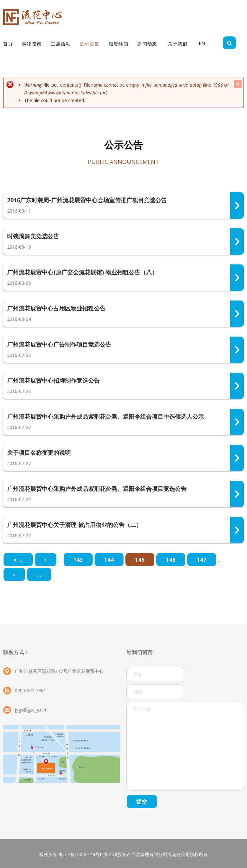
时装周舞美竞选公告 (33, 236)
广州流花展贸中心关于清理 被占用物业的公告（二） (74, 525)
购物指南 (32, 44)
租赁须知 (119, 44)
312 (237, 422)
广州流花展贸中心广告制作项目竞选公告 (59, 344)
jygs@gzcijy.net (31, 710)
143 (78, 560)
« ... (18, 560)
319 (237, 205)
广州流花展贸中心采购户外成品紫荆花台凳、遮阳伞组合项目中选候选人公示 (105, 416)
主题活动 (61, 44)
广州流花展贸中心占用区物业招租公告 (56, 308)
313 (237, 458)
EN (202, 43)
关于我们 (178, 44)
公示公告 (90, 44)
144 (109, 560)
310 (237, 494)
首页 (8, 44)
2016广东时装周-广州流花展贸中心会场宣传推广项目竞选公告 (87, 200)
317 (237, 278)
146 (171, 560)
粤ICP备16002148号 (79, 854)
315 (237, 386)
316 (237, 314)
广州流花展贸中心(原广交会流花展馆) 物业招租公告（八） (82, 272)
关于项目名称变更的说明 (39, 453)
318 (237, 242)
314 (237, 350)
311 (237, 530)
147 (202, 560)
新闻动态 (147, 44)
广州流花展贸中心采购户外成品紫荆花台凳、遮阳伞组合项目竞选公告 (97, 489)
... (39, 575)
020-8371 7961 (30, 690)
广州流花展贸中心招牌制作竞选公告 (53, 380)
